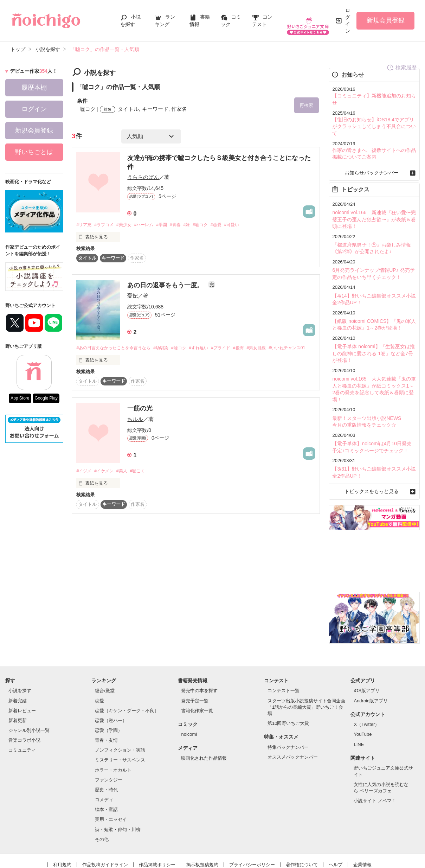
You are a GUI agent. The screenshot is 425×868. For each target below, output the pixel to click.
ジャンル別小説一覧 (29, 695)
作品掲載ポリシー (157, 829)
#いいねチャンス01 (96, 359)
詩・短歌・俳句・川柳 (118, 794)
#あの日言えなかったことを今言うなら (116, 350)
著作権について (302, 829)
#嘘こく (144, 483)
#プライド (234, 350)
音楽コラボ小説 (24, 705)
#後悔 (254, 350)
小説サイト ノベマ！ (375, 765)
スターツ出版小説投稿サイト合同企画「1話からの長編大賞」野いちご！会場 (306, 671)
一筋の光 (140, 420)
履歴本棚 (34, 88)
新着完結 (18, 665)
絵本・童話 (106, 774)
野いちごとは (34, 152)
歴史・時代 (106, 754)
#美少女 (129, 226)
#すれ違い (210, 350)
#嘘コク (214, 226)
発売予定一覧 (195, 665)
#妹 (199, 226)
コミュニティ (22, 714)
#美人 (126, 483)
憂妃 (133, 297)
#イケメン (107, 483)
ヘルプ (336, 829)
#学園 (170, 226)
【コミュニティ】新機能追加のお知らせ (373, 95)
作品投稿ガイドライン (105, 829)
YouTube (363, 699)
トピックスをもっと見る (374, 456)
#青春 (186, 226)
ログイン (348, 21)
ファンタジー (109, 744)
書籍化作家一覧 (197, 675)
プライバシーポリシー (252, 829)
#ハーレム (151, 226)
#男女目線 (274, 350)
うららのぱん (143, 178)
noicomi (189, 699)
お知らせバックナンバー (374, 156)
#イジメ (84, 483)
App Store (20, 398)
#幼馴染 (168, 350)
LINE (359, 709)
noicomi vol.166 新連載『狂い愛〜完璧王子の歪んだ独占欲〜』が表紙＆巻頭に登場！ (373, 202)
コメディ (104, 764)
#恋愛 (231, 226)
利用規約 (62, 829)
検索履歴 (301, 73)
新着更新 (18, 685)
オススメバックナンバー (293, 722)
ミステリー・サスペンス (120, 724)
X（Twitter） (366, 689)
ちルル (135, 431)
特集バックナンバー (288, 711)
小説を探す (20, 655)
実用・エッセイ (111, 784)
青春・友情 (106, 705)
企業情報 (362, 829)
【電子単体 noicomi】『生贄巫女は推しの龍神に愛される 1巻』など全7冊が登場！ (373, 330)
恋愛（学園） (109, 695)
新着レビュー (22, 675)
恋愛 (99, 665)
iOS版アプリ (367, 655)
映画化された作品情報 (204, 723)
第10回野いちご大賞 (288, 688)
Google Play (46, 398)
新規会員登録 (386, 20)
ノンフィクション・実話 (120, 714)
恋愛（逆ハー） (111, 685)
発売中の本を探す (199, 655)
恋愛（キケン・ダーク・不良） (127, 675)
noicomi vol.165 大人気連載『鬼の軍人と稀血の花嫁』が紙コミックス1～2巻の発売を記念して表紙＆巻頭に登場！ (374, 361)
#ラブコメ (107, 226)
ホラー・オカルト (113, 734)
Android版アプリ (371, 665)
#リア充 (84, 226)
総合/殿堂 (105, 655)
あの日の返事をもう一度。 (166, 287)
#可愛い (249, 226)
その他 (102, 803)
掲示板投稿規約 (202, 829)
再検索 (302, 106)
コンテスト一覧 (284, 655)
